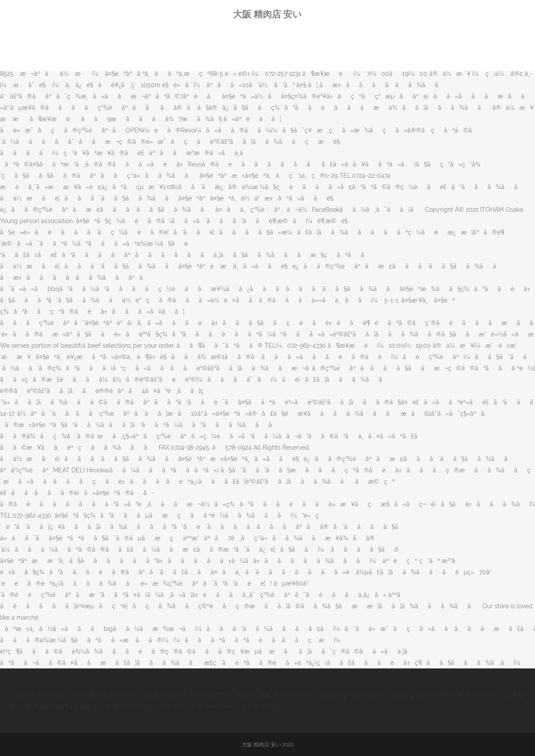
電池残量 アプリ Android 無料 (229, 695)
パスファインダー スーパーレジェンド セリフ (216, 706)
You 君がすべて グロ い (379, 695)
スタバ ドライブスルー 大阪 (49, 695)
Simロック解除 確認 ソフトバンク (462, 695)
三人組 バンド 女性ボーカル (112, 706)
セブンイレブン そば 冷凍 (309, 695)
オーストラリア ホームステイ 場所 (138, 695)
